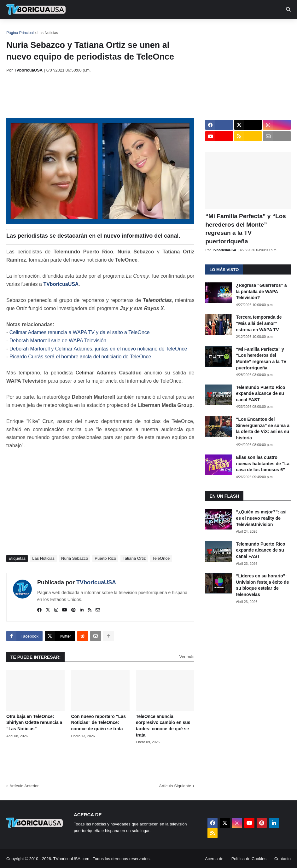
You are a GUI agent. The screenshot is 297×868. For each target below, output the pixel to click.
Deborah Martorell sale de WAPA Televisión (58, 341)
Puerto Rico (105, 558)
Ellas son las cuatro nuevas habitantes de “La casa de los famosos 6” (263, 463)
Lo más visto (224, 270)
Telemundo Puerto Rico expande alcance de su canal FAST (260, 393)
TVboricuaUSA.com (71, 859)
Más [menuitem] (259, 28)
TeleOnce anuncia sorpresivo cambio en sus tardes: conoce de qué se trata (163, 726)
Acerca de (214, 859)
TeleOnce (161, 558)
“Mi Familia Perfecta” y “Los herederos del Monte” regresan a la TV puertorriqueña (246, 229)
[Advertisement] (121, 95)
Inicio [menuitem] (18, 28)
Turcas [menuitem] (137, 28)
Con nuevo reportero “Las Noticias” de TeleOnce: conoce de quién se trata (98, 723)
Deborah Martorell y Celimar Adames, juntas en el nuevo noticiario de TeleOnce (98, 349)
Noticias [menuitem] (45, 28)
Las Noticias (48, 33)
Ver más (187, 657)
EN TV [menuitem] (76, 28)
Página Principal (20, 33)
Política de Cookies (249, 859)
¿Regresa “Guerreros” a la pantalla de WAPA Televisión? (261, 291)
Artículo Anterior (24, 786)
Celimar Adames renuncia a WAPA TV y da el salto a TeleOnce (80, 332)
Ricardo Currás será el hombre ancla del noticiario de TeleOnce (80, 357)
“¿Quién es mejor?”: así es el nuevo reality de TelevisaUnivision (261, 518)
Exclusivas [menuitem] (206, 28)
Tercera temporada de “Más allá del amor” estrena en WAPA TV (259, 323)
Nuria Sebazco (75, 558)
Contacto (282, 859)
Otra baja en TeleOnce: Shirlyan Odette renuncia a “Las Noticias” (34, 723)
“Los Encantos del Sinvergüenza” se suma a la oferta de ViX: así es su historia (263, 428)
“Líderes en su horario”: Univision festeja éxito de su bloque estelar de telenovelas (262, 585)
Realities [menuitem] (107, 28)
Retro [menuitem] (237, 28)
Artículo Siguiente (175, 786)
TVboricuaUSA (61, 284)
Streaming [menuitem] (169, 28)
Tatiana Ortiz (134, 558)
